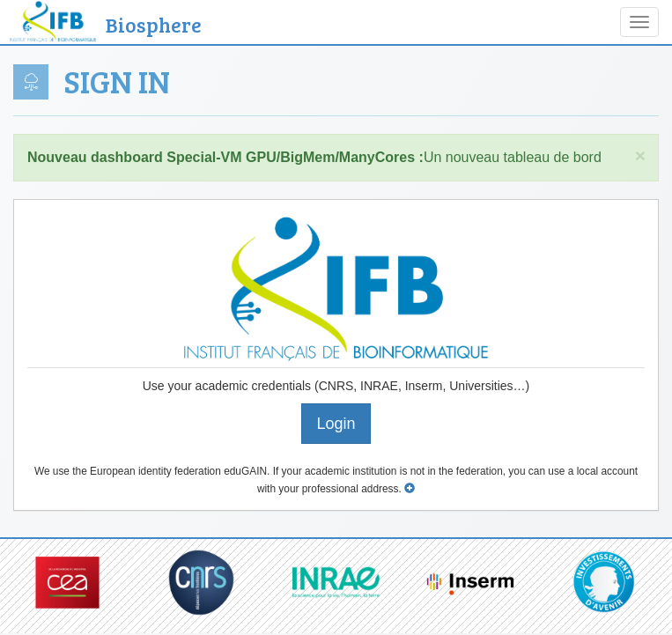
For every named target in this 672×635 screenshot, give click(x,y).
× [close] (640, 155)
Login (336, 424)
